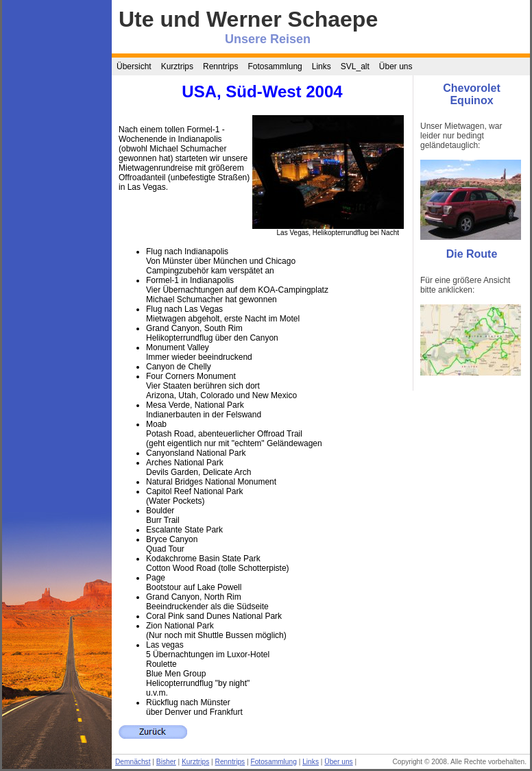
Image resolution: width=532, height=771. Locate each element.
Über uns (396, 66)
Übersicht (134, 66)
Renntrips (220, 66)
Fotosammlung (275, 66)
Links (322, 66)
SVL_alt (355, 66)
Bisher (166, 762)
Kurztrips (177, 66)
